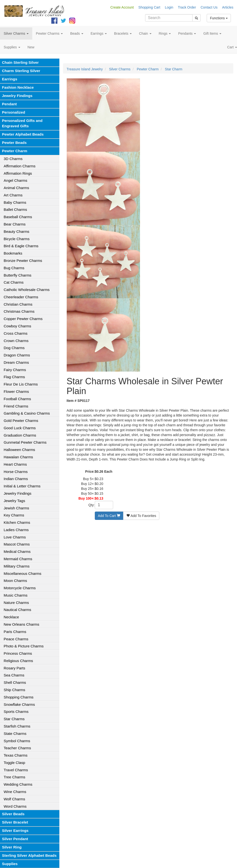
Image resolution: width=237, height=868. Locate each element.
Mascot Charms (17, 544)
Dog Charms (14, 348)
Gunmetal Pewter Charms (25, 442)
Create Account (122, 7)
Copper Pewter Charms (23, 319)
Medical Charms (17, 552)
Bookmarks (13, 253)
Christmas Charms (19, 311)
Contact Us (209, 7)
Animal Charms (16, 188)
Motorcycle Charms (20, 588)
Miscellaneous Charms (22, 573)
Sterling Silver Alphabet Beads (29, 855)
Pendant (9, 104)
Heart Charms (15, 464)
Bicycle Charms (17, 239)
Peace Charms (16, 639)
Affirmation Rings (18, 173)
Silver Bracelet (15, 822)
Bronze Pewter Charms (23, 261)
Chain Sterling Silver (20, 62)
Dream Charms (16, 362)
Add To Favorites (141, 516)
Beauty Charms (16, 231)
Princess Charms (18, 653)
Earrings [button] (99, 33)
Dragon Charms (17, 355)
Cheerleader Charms (21, 297)
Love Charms (15, 537)
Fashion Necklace (18, 87)
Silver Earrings (15, 830)
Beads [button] (77, 33)
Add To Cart (109, 516)
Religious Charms (18, 661)
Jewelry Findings (17, 96)
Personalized (14, 112)
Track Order (187, 7)
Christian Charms (18, 304)
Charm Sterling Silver (21, 71)
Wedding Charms (18, 784)
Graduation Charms (20, 435)
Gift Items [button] (212, 33)
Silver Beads (13, 814)
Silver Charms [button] (16, 33)
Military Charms (17, 566)
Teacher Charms (17, 748)
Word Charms (15, 806)
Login (169, 7)
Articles (228, 7)
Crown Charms (16, 341)
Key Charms (14, 515)
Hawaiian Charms (18, 457)
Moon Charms (15, 581)
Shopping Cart (149, 7)
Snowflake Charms (19, 704)
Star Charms (14, 719)
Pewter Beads (14, 143)
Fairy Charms (15, 370)
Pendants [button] (187, 33)
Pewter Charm (15, 151)
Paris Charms (15, 632)
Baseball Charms (18, 217)
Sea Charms (14, 675)
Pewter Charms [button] (49, 33)
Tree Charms (14, 777)
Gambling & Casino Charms (27, 413)
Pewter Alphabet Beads (23, 134)
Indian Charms (16, 479)
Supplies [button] (12, 47)
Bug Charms (14, 268)
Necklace (11, 617)
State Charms (15, 734)
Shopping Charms (19, 697)
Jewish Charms (16, 508)
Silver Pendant (15, 839)
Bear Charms (15, 224)
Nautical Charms (17, 610)
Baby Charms (15, 202)
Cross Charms (16, 333)
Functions (219, 18)
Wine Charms (15, 792)
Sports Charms (16, 712)
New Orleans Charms (22, 624)
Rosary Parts (14, 668)
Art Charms (13, 195)
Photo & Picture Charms (24, 646)
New (31, 47)
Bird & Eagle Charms (21, 246)
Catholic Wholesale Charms (27, 290)
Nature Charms (16, 603)
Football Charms (17, 399)
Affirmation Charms (20, 166)
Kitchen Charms (17, 522)
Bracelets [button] (123, 33)
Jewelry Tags (14, 501)
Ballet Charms (15, 209)
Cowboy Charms (17, 326)
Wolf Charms (14, 799)
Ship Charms (14, 690)
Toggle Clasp (14, 763)
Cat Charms (14, 282)
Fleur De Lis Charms (21, 384)
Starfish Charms (17, 726)
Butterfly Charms (17, 275)
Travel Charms (16, 770)
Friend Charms (16, 406)
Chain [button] (145, 33)
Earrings (10, 79)
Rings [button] (165, 33)
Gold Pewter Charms (21, 421)
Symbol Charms (17, 741)
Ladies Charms (16, 530)
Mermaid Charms (18, 559)
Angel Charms (16, 180)
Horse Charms (16, 472)
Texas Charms (16, 755)
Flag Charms (14, 377)
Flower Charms (16, 391)
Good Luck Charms (20, 428)
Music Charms (16, 595)
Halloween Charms (19, 450)
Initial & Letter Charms (22, 486)
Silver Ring (12, 847)
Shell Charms (15, 682)
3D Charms (13, 159)
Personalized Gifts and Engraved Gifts (22, 123)
